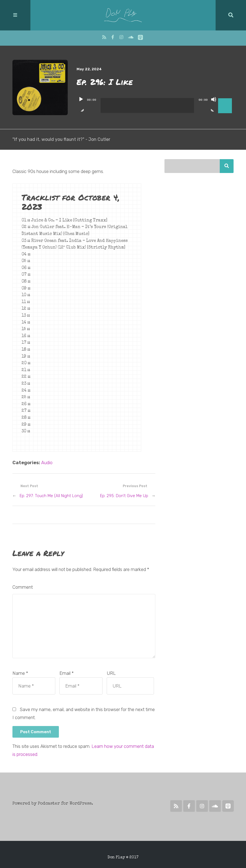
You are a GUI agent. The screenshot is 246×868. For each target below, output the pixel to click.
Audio (47, 463)
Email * (67, 673)
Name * (20, 673)
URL (111, 673)
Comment (23, 587)
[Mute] (214, 104)
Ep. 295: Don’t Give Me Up (124, 496)
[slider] (147, 105)
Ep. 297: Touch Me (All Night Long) (51, 496)
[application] (155, 101)
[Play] (81, 104)
